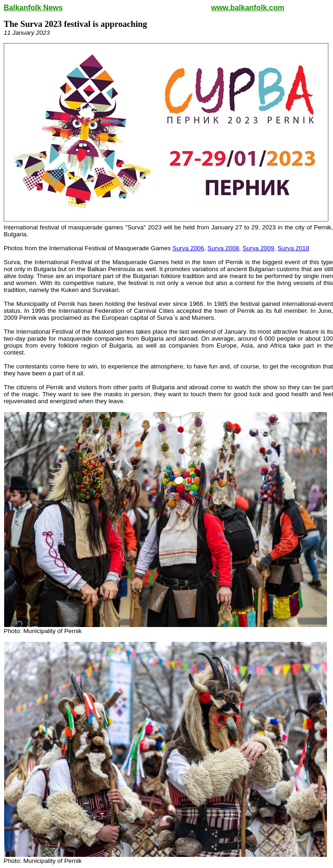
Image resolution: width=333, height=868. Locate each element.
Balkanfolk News (33, 8)
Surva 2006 (188, 248)
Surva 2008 (223, 248)
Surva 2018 (293, 248)
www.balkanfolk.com (248, 8)
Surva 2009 (258, 248)
